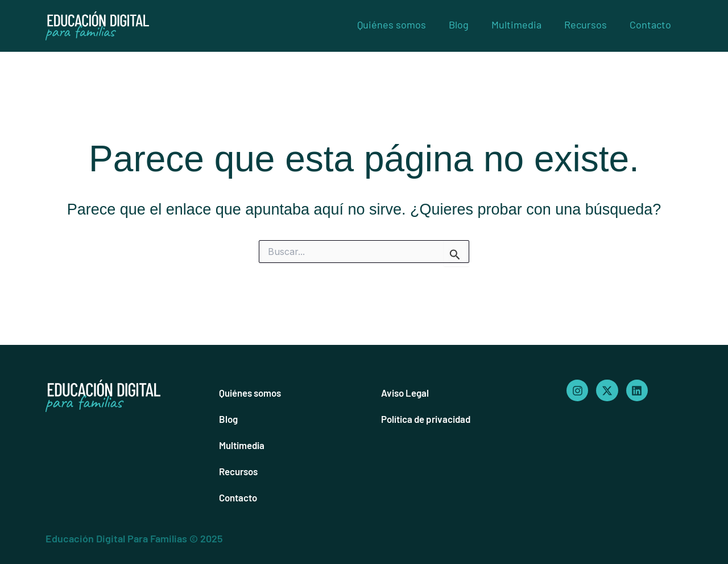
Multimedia (516, 24)
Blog (459, 24)
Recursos (586, 24)
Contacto (650, 24)
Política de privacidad (430, 419)
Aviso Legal (407, 393)
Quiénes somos (392, 24)
